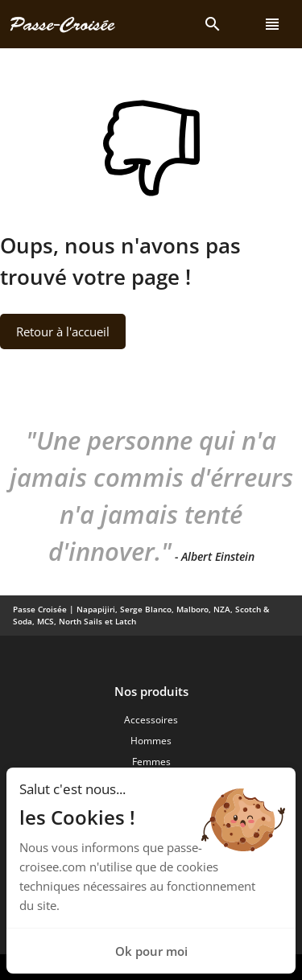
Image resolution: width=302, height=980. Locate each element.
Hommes (151, 741)
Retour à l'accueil (63, 331)
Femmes (151, 762)
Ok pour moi (151, 951)
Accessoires (151, 720)
